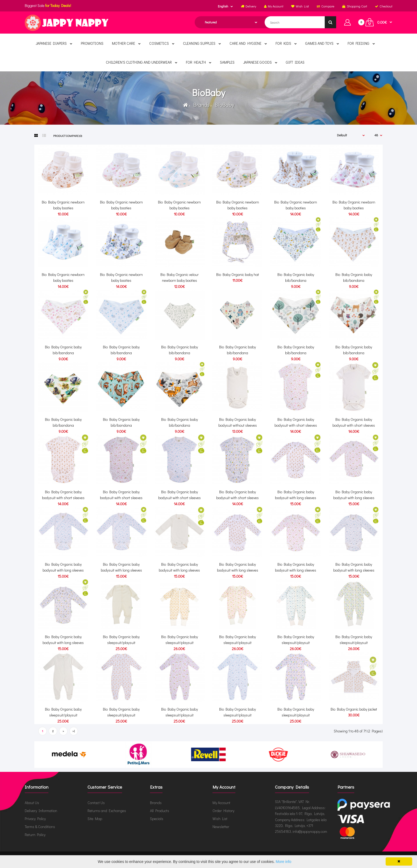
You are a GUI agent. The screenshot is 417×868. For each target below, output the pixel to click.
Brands (200, 105)
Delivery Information (41, 811)
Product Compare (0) (68, 136)
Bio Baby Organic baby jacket (354, 709)
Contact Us (96, 803)
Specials (157, 819)
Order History (223, 811)
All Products (160, 811)
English (223, 6)
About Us (32, 803)
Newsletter (221, 827)
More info (283, 862)
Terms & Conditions (40, 827)
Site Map (95, 819)
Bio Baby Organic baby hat (238, 274)
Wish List (220, 819)
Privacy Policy (35, 819)
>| (74, 731)
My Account (221, 803)
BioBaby (224, 105)
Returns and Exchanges (107, 811)
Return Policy (35, 835)
